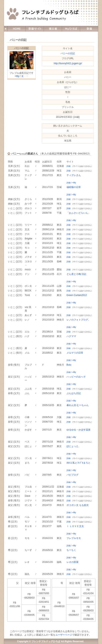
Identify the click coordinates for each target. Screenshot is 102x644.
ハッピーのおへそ (76, 377)
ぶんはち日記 (74, 393)
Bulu (69, 365)
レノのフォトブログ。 (78, 320)
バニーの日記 (22, 48)
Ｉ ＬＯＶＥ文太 (75, 526)
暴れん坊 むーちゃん (78, 405)
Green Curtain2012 (77, 295)
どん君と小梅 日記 (76, 274)
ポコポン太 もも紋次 (78, 505)
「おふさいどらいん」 (78, 213)
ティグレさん (74, 175)
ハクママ (71, 336)
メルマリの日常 (75, 353)
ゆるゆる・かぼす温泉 (78, 430)
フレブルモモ (74, 538)
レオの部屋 (73, 562)
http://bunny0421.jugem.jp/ (68, 63)
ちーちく (71, 550)
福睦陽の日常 (74, 187)
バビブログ (73, 475)
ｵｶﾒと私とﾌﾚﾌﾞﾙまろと (78, 463)
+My (17, 76)
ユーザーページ (64, 635)
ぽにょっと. (73, 446)
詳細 (69, 166)
